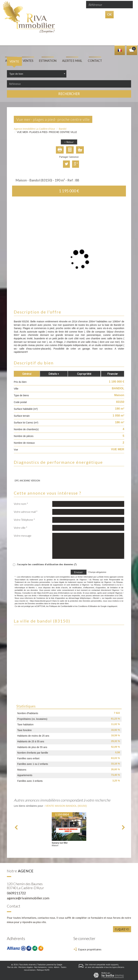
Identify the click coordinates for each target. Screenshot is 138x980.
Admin (57, 966)
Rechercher (69, 93)
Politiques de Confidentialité (61, 605)
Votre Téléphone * (24, 519)
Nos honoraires (40, 966)
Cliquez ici (122, 928)
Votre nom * (21, 503)
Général (27, 373)
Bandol (63, 128)
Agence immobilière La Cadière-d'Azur (34, 128)
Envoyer (79, 571)
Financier (113, 373)
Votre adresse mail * (26, 511)
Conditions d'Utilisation (88, 605)
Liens (50, 966)
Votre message (23, 535)
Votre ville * (21, 527)
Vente (14, 61)
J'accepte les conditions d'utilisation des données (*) (47, 563)
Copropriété (84, 373)
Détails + (54, 373)
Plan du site (12, 966)
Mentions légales (26, 966)
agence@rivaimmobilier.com (28, 897)
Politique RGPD (43, 969)
